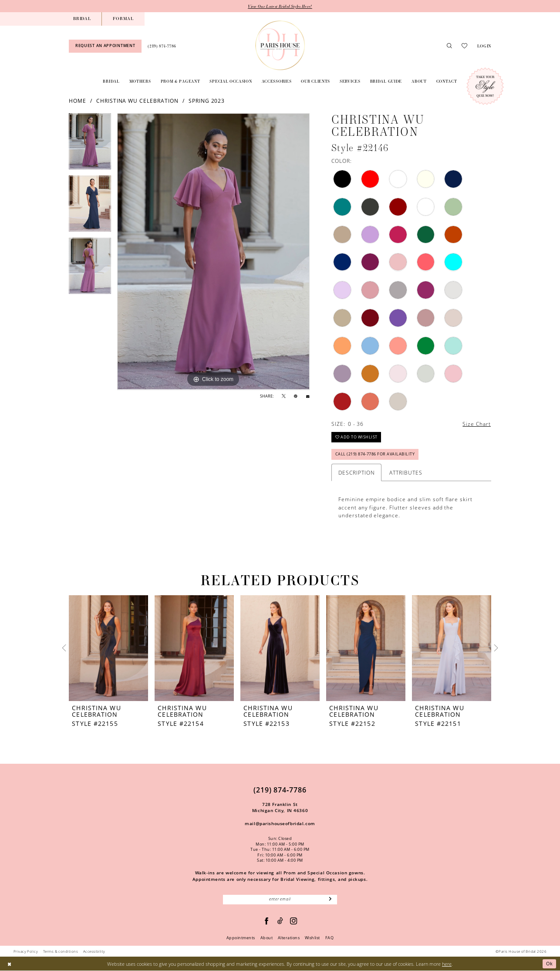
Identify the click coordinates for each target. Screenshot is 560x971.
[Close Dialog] (9, 964)
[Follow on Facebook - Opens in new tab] (267, 921)
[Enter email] (280, 900)
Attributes (406, 472)
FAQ (329, 938)
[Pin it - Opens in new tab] (296, 396)
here (447, 964)
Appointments (241, 938)
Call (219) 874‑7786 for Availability (375, 455)
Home (78, 101)
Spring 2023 (207, 101)
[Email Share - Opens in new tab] (308, 396)
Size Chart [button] (477, 424)
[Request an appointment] (105, 46)
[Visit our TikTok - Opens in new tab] (280, 921)
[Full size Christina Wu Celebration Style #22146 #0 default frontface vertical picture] (213, 252)
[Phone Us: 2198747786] (162, 46)
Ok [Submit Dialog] (550, 964)
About (267, 938)
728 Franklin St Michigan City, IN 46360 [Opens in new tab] (280, 807)
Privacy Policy (26, 951)
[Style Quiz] (485, 86)
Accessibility (94, 951)
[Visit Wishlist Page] (464, 46)
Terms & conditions (61, 951)
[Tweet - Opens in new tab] (284, 396)
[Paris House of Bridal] (280, 45)
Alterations (289, 938)
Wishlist (312, 938)
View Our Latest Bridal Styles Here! (280, 6)
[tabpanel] (90, 145)
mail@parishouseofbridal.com (280, 823)
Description (357, 472)
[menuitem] (82, 19)
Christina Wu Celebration (137, 101)
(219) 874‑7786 (280, 790)
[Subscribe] (331, 900)
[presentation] (108, 648)
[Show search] (449, 46)
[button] (484, 46)
